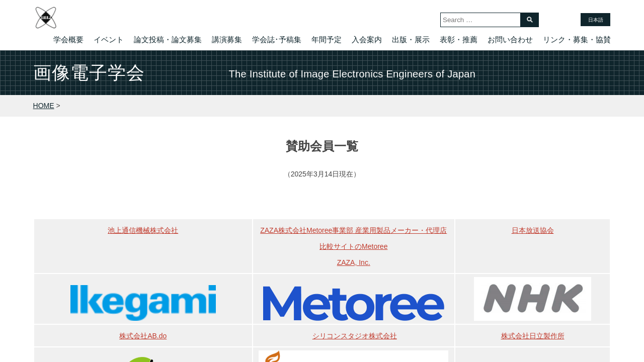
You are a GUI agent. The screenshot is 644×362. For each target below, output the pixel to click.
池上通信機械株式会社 (143, 230)
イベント (109, 39)
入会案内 (367, 39)
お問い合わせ (510, 39)
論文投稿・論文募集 (168, 39)
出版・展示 (411, 39)
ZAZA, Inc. (354, 262)
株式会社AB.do (143, 336)
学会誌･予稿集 (277, 39)
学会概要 (68, 39)
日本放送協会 (533, 230)
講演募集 (227, 39)
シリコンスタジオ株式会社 (355, 336)
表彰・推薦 (459, 39)
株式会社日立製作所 (533, 336)
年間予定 (327, 39)
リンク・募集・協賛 (577, 39)
